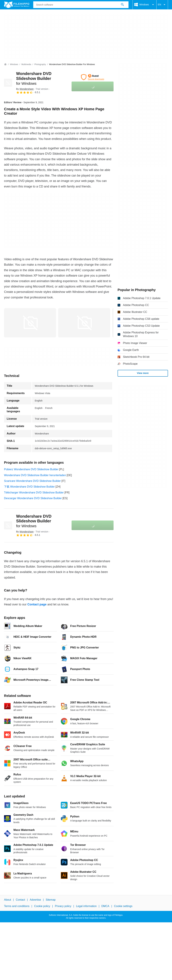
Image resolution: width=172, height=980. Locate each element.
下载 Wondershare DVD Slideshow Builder (29, 487)
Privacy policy (63, 906)
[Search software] (122, 5)
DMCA (105, 906)
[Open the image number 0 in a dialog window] (30, 323)
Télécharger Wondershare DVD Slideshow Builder (34, 493)
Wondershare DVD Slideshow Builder (34, 78)
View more (143, 373)
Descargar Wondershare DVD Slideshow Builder (33, 498)
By (25, 89)
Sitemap (51, 900)
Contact (20, 900)
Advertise (35, 900)
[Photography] (40, 64)
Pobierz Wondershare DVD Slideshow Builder (31, 469)
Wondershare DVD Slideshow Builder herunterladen (35, 475)
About (8, 900)
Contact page (37, 604)
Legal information (86, 906)
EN (162, 5)
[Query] (81, 5)
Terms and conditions (17, 906)
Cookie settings (123, 906)
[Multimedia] (26, 64)
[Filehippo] (17, 5)
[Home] (5, 64)
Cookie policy (42, 906)
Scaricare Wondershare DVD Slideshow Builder (32, 481)
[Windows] (14, 64)
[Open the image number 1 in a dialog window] (84, 323)
